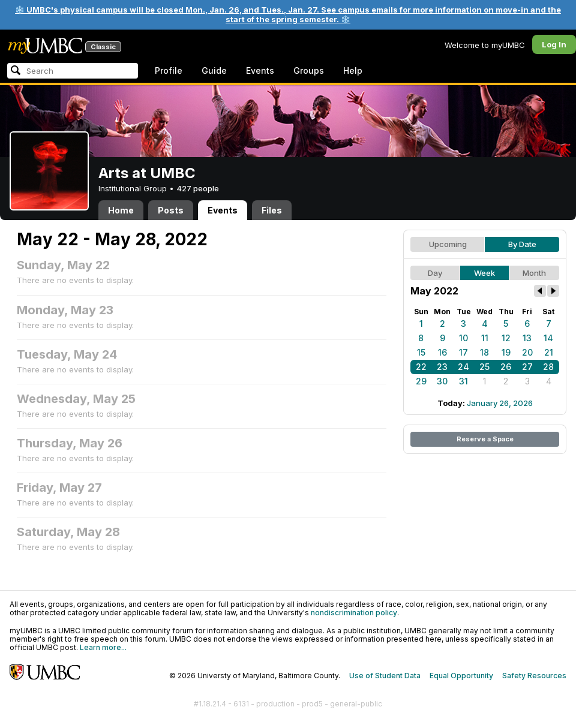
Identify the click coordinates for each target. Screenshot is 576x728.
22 (421, 367)
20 (527, 352)
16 (442, 352)
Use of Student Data (385, 676)
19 (506, 352)
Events (260, 70)
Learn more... (103, 647)
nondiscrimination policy (354, 613)
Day (435, 273)
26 (506, 367)
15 (421, 352)
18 (484, 352)
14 (548, 338)
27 (527, 367)
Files (272, 210)
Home (121, 210)
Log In (554, 44)
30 (442, 381)
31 (463, 381)
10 (463, 338)
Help (353, 70)
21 (549, 352)
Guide (214, 70)
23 (442, 367)
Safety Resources (534, 676)
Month (534, 273)
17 (463, 352)
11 (485, 338)
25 (484, 367)
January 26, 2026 (500, 403)
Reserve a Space (485, 439)
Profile (169, 70)
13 (527, 338)
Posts (171, 210)
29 (421, 381)
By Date (522, 244)
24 (463, 367)
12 (506, 338)
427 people (198, 188)
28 (548, 367)
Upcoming (448, 244)
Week (484, 273)
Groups (309, 70)
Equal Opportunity (461, 676)
